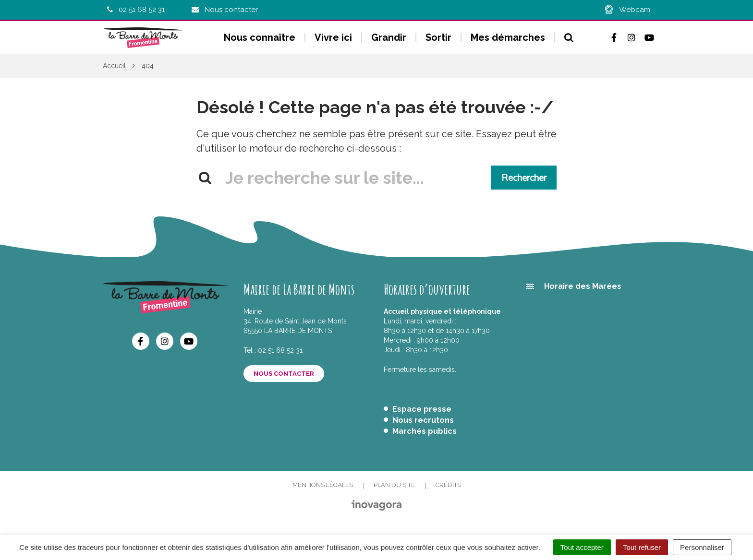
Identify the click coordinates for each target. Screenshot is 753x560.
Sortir (438, 37)
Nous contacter (284, 374)
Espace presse (422, 409)
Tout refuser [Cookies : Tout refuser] (642, 547)
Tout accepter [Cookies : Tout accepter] (582, 547)
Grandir (389, 37)
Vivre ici (333, 37)
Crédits (448, 485)
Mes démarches (508, 37)
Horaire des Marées (583, 286)
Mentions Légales (323, 485)
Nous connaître (260, 37)
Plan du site (394, 485)
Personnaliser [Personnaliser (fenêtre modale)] (702, 547)
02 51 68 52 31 (280, 350)
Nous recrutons (423, 420)
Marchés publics (425, 431)
